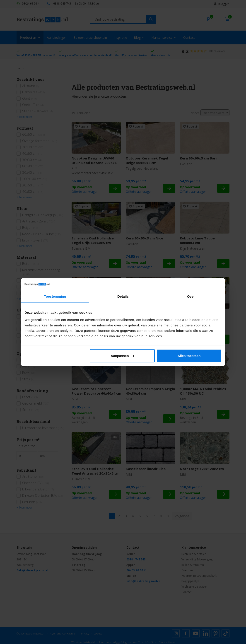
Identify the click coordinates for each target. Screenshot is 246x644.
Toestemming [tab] (55, 296)
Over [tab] (191, 296)
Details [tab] (123, 296)
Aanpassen (123, 356)
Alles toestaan (189, 356)
